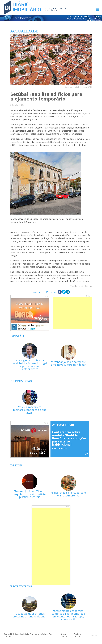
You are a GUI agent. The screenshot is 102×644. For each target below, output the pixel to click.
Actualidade (76, 286)
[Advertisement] (72, 313)
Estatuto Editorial (77, 635)
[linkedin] (68, 292)
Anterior (39, 292)
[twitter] (64, 292)
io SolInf (44, 634)
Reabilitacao (87, 286)
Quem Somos (64, 635)
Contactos (93, 635)
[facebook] (60, 292)
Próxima (51, 292)
